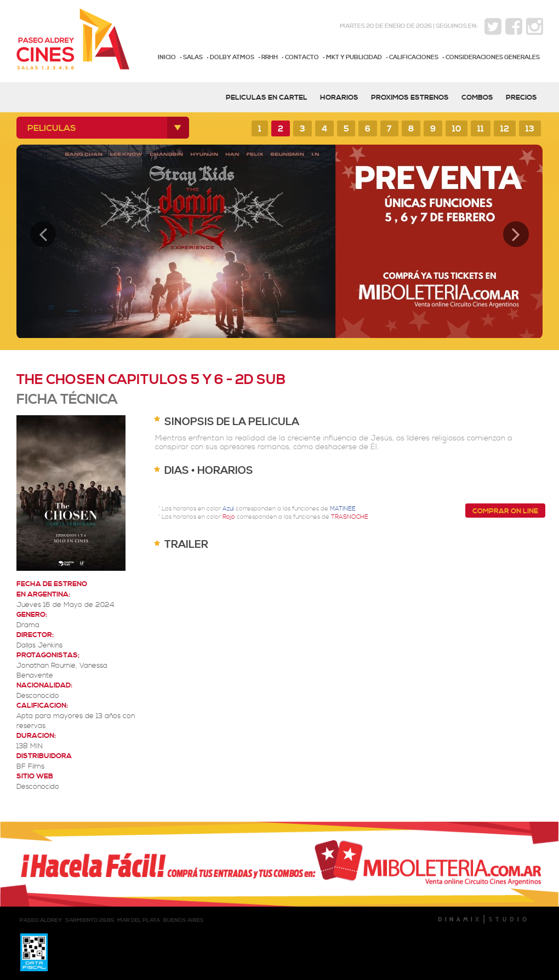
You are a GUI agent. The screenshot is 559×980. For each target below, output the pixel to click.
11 (481, 129)
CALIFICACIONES (414, 58)
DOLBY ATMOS (232, 58)
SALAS (193, 58)
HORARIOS (339, 98)
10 (457, 129)
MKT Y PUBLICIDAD (354, 58)
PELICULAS (52, 128)
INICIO (167, 58)
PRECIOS (521, 98)
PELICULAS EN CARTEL (267, 98)
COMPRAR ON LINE (505, 511)
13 (530, 129)
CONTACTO (302, 58)
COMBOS (477, 98)
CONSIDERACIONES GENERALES (493, 58)
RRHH (270, 58)
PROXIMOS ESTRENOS (410, 98)
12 (505, 129)
